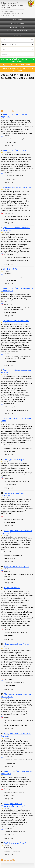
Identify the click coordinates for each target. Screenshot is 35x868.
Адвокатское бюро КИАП (14, 150)
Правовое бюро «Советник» (16, 321)
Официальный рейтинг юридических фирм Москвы (17, 60)
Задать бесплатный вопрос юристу (18, 65)
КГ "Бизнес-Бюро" (12, 588)
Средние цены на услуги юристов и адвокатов (18, 69)
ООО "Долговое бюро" (14, 459)
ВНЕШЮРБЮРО (10, 269)
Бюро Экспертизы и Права (16, 567)
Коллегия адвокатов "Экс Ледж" (17, 187)
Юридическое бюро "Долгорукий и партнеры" (13, 805)
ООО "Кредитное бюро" (15, 843)
